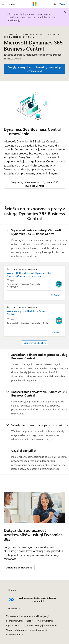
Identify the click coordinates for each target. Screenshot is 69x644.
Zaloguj (63, 4)
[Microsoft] (35, 4)
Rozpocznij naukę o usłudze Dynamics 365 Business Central (35, 184)
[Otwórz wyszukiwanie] (55, 4)
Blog (29, 621)
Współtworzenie (45, 621)
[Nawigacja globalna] (3, 4)
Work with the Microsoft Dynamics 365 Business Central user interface (29, 274)
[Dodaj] (55, 295)
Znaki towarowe (38, 630)
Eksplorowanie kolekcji (35, 343)
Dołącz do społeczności (19, 567)
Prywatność (12, 625)
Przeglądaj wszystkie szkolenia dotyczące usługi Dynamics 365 (34, 69)
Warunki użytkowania (16, 630)
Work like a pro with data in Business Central (28, 313)
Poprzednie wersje (15, 621)
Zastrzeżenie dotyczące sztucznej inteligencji (27, 616)
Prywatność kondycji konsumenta (40, 625)
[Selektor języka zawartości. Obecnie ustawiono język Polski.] (12, 590)
